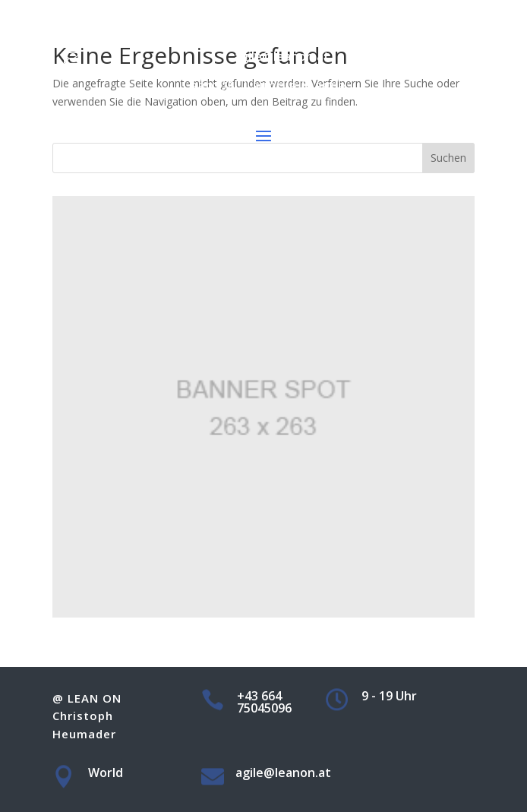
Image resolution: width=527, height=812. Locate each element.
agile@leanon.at (282, 56)
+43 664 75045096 (281, 14)
